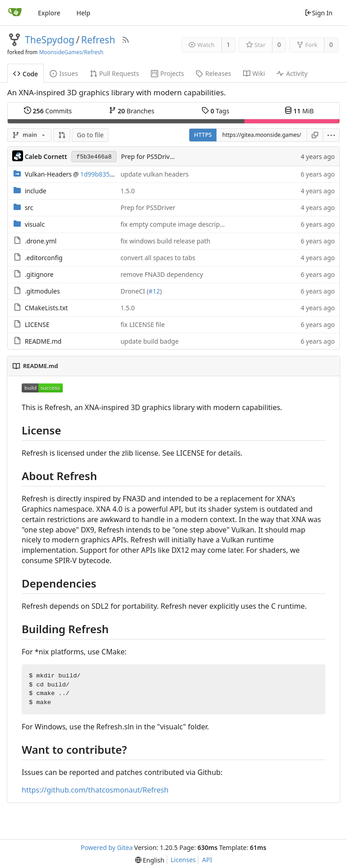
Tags (215, 111)
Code (26, 74)
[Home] (15, 13)
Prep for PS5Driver (148, 156)
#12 (154, 291)
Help (83, 13)
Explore (49, 13)
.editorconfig (44, 258)
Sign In (319, 13)
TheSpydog (50, 40)
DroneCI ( (135, 291)
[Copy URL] (315, 135)
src (29, 208)
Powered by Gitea (107, 847)
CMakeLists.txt (46, 308)
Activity (292, 73)
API (207, 860)
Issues (64, 73)
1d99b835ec (98, 174)
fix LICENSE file (143, 324)
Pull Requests (115, 73)
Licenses (183, 860)
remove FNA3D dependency (162, 274)
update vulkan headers (155, 174)
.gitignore (39, 274)
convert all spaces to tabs (158, 258)
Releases (213, 73)
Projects (167, 73)
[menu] (331, 135)
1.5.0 (128, 191)
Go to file (90, 135)
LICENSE (37, 324)
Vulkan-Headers (48, 174)
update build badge (150, 341)
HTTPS (203, 135)
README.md (43, 341)
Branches (131, 111)
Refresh (98, 40)
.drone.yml (41, 241)
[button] (62, 135)
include (36, 191)
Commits (48, 111)
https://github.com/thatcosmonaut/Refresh (95, 790)
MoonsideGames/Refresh (71, 52)
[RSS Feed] (126, 40)
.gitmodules (42, 291)
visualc (35, 224)
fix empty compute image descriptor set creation (193, 224)
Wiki (254, 73)
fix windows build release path (166, 241)
